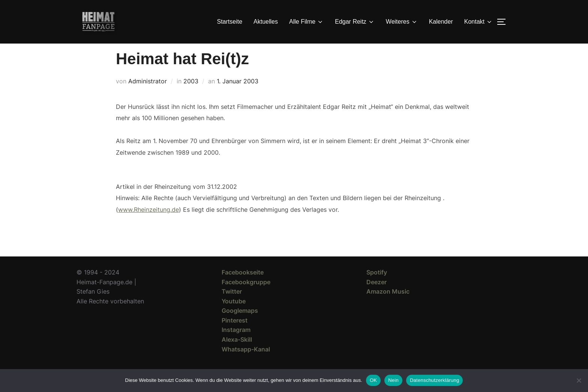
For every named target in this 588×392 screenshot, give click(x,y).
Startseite (230, 22)
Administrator (148, 95)
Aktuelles (266, 22)
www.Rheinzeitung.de (148, 223)
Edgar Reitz (355, 22)
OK (373, 380)
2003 (191, 95)
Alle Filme (306, 22)
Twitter (232, 305)
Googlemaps (240, 324)
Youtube (234, 315)
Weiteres (402, 22)
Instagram (236, 343)
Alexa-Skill (237, 353)
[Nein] (579, 380)
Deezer (376, 295)
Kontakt (478, 22)
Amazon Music (388, 305)
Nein (393, 380)
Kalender (441, 22)
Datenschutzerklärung (434, 380)
